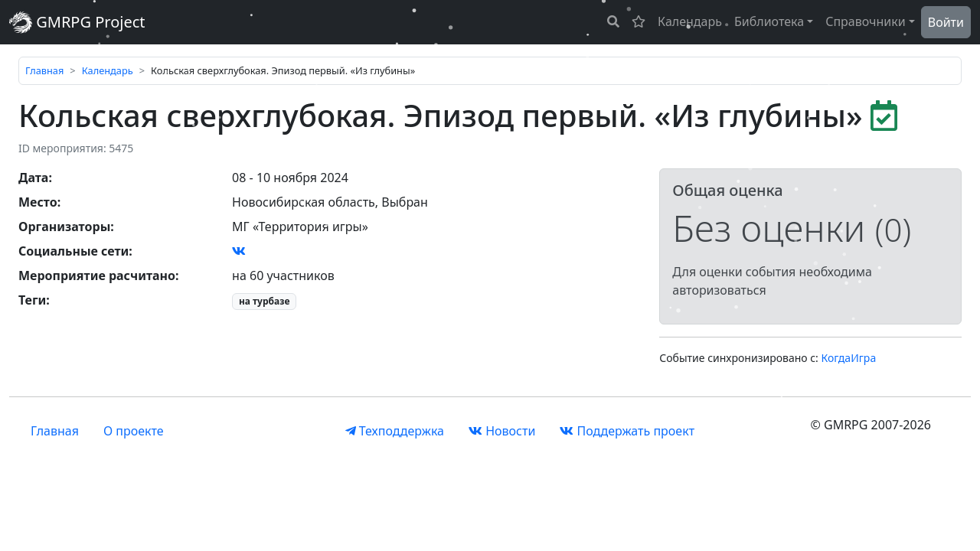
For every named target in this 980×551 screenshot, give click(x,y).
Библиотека (769, 21)
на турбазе (265, 301)
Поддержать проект (627, 431)
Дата (33, 178)
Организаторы (64, 227)
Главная (44, 70)
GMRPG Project (77, 22)
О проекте (134, 431)
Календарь (690, 21)
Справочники (866, 21)
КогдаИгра (849, 358)
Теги (32, 300)
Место (38, 202)
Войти (946, 22)
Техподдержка (395, 431)
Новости (502, 431)
